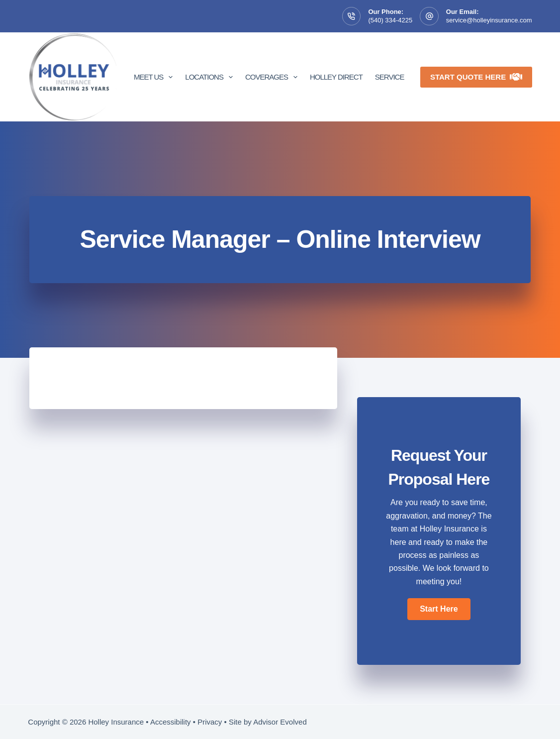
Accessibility (171, 722)
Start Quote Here (476, 77)
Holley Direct (336, 77)
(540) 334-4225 (390, 20)
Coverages (273, 77)
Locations (211, 77)
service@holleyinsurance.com (489, 20)
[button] (439, 609)
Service (390, 77)
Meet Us (155, 77)
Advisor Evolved (280, 722)
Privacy (210, 722)
